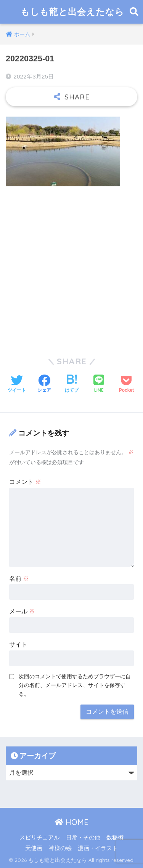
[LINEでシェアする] (99, 384)
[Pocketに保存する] (126, 384)
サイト (18, 645)
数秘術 (115, 838)
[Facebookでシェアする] (44, 384)
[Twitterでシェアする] (17, 384)
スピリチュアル (39, 838)
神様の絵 (60, 848)
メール (22, 611)
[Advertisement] (71, 267)
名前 (19, 579)
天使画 (34, 848)
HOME (71, 822)
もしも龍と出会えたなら (72, 12)
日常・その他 (83, 838)
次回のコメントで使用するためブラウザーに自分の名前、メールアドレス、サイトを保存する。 (75, 685)
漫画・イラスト (98, 848)
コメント (25, 482)
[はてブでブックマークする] (72, 384)
